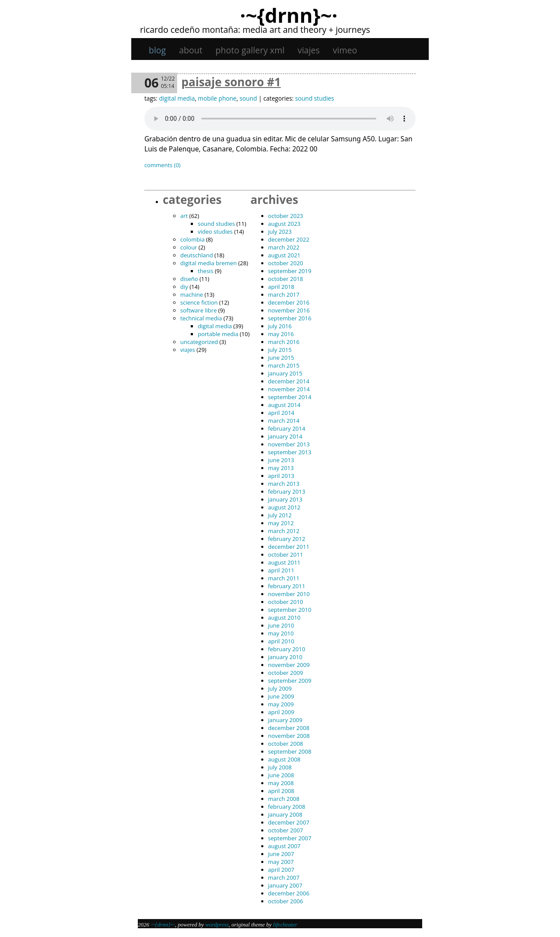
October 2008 (286, 744)
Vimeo (345, 50)
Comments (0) (163, 165)
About (191, 50)
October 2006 (286, 901)
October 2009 (286, 673)
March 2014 (284, 421)
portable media (218, 334)
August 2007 (284, 846)
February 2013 (287, 491)
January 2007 (285, 885)
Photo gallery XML (250, 50)
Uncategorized (199, 342)
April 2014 (281, 413)
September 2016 (290, 318)
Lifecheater (285, 925)
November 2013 (289, 444)
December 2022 (289, 239)
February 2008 (287, 807)
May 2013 (281, 468)
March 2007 (284, 877)
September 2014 (290, 397)
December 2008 (289, 728)
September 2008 (290, 751)
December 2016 (289, 302)
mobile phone (217, 98)
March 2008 (284, 799)
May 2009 (281, 704)
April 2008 (281, 791)
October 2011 (286, 554)
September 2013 (290, 452)
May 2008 (281, 783)
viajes (309, 50)
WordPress (217, 925)
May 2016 (281, 334)
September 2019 (290, 271)
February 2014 (287, 428)
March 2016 (284, 342)
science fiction (199, 302)
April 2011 (281, 570)
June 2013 (281, 460)
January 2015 (285, 373)
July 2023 (280, 232)
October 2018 (286, 279)
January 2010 (285, 657)
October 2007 (286, 830)
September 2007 (290, 838)
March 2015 (284, 365)
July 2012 (280, 515)
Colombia (192, 239)
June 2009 (281, 696)
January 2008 (285, 814)
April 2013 (281, 476)
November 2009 (289, 665)
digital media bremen (208, 263)
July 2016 (280, 326)
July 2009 (280, 688)
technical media (201, 318)
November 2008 (289, 736)
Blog (157, 50)
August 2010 (284, 618)
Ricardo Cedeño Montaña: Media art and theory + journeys (255, 30)
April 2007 (281, 870)
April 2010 (281, 641)
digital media (177, 98)
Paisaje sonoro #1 (231, 82)
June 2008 (281, 775)
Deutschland (197, 255)
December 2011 (289, 547)
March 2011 (284, 578)
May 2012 (281, 523)
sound (248, 98)
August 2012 (284, 507)
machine (192, 295)
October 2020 (286, 263)
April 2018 (281, 287)
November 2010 (289, 594)
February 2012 (287, 539)
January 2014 (285, 436)
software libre (198, 310)
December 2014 (289, 381)
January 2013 (285, 499)
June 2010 (281, 625)
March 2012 (284, 531)
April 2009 (281, 712)
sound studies (315, 98)
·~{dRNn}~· (289, 15)
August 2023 (284, 224)
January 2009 (285, 720)
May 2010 (281, 633)
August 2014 (284, 405)
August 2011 (284, 562)
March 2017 (284, 295)
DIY (184, 287)
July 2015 (280, 350)
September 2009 (290, 681)
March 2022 (284, 247)
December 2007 (289, 822)
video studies (215, 232)
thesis (206, 271)
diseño (189, 279)
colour (189, 247)
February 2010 (287, 649)
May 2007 (281, 862)
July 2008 (280, 767)
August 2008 (284, 759)
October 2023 (286, 216)
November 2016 (289, 310)
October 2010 (286, 602)
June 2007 (281, 854)
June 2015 (281, 358)
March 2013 (284, 484)
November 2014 (289, 389)
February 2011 (287, 586)
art (184, 216)
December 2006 (289, 893)
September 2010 (290, 610)
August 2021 (284, 255)
